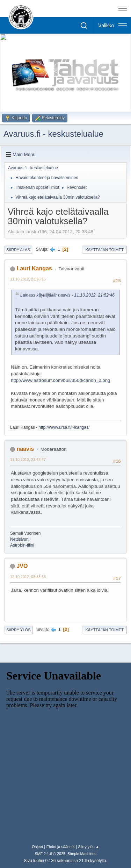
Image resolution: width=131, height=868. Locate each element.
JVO (22, 566)
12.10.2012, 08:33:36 (28, 577)
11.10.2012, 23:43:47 (28, 460)
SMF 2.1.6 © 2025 (50, 854)
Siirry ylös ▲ (88, 847)
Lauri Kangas (34, 268)
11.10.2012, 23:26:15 (28, 279)
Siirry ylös (19, 630)
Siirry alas (18, 250)
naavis (25, 449)
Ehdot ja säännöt (61, 847)
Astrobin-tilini (22, 545)
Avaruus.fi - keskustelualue (53, 134)
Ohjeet (37, 847)
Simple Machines (82, 854)
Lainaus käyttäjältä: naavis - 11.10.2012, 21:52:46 (67, 295)
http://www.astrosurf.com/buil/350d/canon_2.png (61, 380)
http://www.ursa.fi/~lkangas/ (64, 427)
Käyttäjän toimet (104, 250)
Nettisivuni (20, 539)
